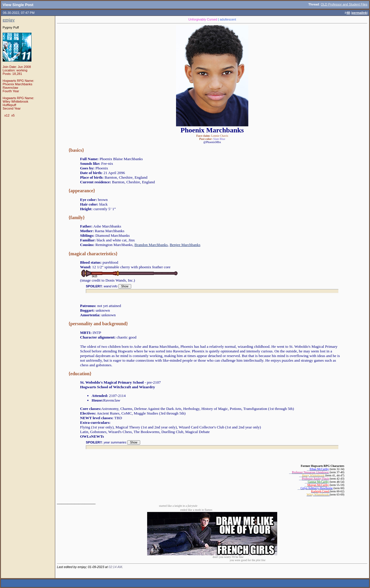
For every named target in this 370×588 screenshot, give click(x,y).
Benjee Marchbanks (185, 245)
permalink (359, 13)
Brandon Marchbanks (151, 245)
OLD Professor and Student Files (344, 4)
